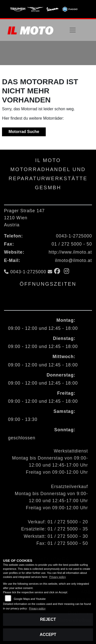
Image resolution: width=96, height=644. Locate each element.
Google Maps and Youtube (30, 599)
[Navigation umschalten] (73, 30)
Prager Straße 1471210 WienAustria (24, 218)
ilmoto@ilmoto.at (74, 260)
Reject (48, 619)
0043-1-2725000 (74, 236)
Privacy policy (58, 577)
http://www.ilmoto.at (70, 252)
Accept (48, 635)
